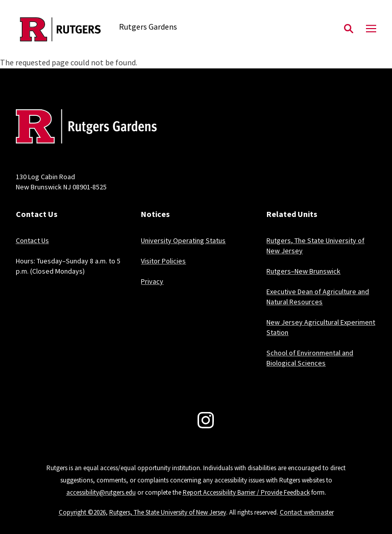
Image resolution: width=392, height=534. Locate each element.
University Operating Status (183, 240)
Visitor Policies (163, 261)
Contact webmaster (307, 512)
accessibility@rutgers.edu (101, 492)
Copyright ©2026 (82, 512)
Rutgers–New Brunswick (303, 271)
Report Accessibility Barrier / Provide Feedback (246, 492)
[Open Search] (349, 29)
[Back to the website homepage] (60, 29)
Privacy (152, 281)
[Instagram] (206, 420)
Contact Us (32, 240)
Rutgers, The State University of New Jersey (168, 512)
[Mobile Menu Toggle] (371, 29)
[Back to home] (83, 128)
